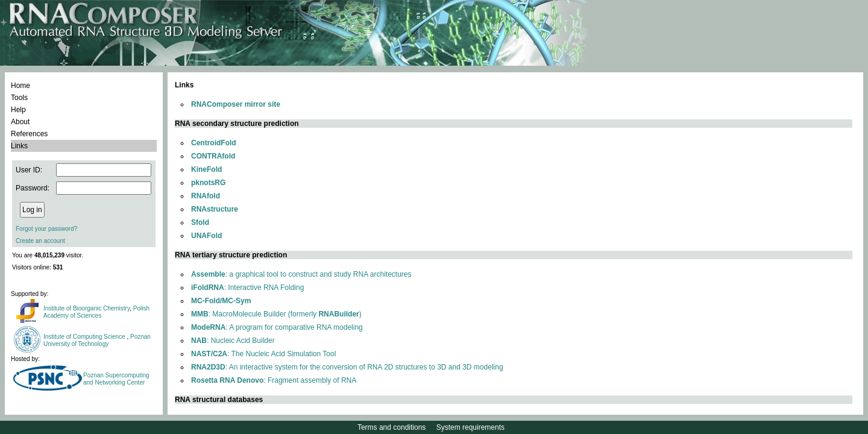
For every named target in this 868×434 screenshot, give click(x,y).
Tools (19, 98)
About (20, 122)
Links (19, 146)
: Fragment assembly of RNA (274, 380)
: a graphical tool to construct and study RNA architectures (301, 274)
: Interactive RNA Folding (247, 288)
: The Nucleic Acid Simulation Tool (263, 354)
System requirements (470, 427)
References (29, 134)
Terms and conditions (392, 427)
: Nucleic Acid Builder (233, 341)
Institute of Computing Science (85, 337)
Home (20, 86)
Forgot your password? (46, 229)
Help (18, 110)
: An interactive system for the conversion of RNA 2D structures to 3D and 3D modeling (347, 367)
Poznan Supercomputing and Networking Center (116, 379)
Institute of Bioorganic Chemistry (86, 308)
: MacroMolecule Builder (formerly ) (276, 314)
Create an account (40, 241)
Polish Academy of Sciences (96, 312)
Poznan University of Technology (97, 340)
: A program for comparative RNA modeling (277, 327)
